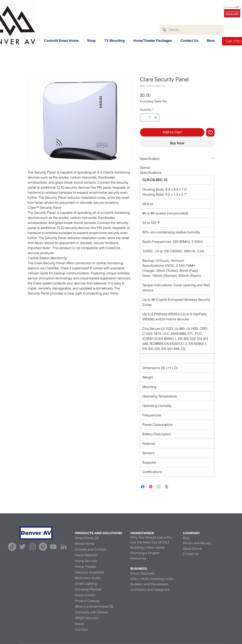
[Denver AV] (36, 533)
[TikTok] (12, 547)
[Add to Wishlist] (210, 132)
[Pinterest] (43, 547)
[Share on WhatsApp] (159, 487)
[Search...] (192, 30)
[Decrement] (143, 118)
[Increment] (156, 118)
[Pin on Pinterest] (151, 487)
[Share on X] (167, 487)
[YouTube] (53, 547)
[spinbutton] (150, 118)
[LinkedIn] (63, 547)
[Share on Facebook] (143, 487)
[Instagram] (33, 547)
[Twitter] (22, 547)
